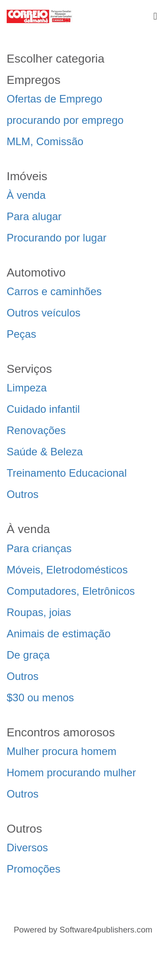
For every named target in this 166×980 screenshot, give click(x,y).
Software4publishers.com (106, 930)
